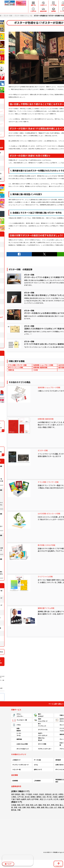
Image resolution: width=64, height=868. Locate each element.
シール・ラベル (17, 734)
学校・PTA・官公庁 (39, 739)
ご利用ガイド (16, 760)
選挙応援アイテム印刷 (46, 608)
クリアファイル (41, 730)
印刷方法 (11, 370)
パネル (17, 725)
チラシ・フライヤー (18, 715)
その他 (35, 370)
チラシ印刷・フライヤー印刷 (17, 365)
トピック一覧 (16, 769)
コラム (36, 765)
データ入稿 (37, 760)
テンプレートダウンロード (21, 765)
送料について (38, 769)
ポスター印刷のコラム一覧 (23, 16)
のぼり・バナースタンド (41, 734)
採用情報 (15, 781)
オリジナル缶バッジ (21, 749)
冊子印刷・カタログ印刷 (46, 545)
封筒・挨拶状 (17, 730)
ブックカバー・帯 (20, 720)
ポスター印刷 (8, 16)
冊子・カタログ (39, 715)
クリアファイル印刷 (45, 577)
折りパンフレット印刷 (16, 368)
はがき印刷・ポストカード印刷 (49, 514)
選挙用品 (17, 739)
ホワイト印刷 (40, 744)
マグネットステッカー (43, 749)
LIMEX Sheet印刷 (20, 744)
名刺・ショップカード (41, 720)
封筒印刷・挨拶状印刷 (40, 368)
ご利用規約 (37, 781)
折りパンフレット (40, 725)
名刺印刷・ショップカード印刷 (43, 365)
